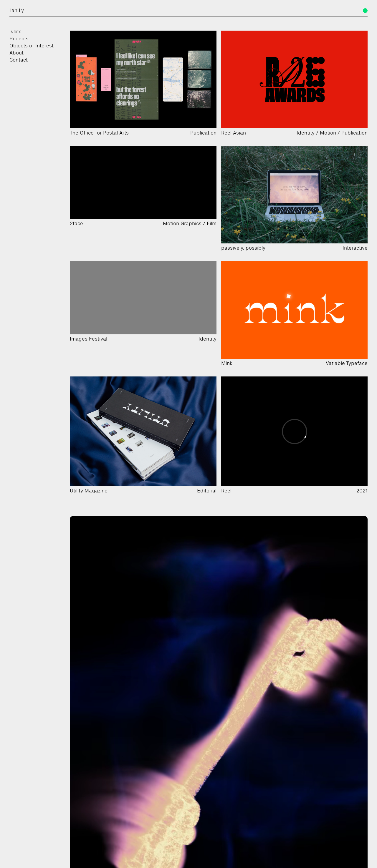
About (16, 53)
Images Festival (89, 339)
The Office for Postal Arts (99, 133)
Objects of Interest (32, 46)
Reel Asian (234, 133)
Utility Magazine (89, 491)
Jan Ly (17, 10)
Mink (227, 363)
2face (76, 223)
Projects (19, 39)
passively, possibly (243, 248)
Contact (19, 60)
